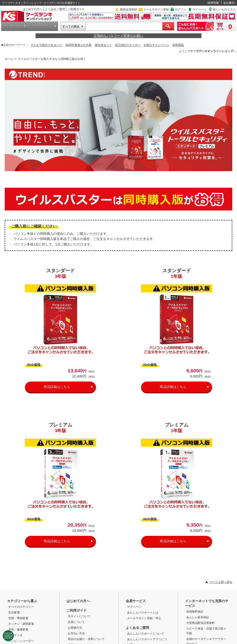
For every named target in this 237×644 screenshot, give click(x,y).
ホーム (9, 59)
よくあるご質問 (55, 9)
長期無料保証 (195, 612)
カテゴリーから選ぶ (17, 26)
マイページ (200, 9)
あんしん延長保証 (198, 617)
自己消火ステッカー (128, 45)
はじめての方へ (32, 9)
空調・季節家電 (18, 618)
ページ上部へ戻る (221, 582)
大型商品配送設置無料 (201, 623)
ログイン (181, 9)
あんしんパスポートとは (143, 613)
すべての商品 (71, 27)
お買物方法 (75, 628)
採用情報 (213, 3)
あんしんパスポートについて (146, 634)
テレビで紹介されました (46, 45)
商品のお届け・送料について (86, 639)
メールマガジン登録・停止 (144, 618)
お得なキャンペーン (156, 45)
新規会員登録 (128, 9)
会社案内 (229, 3)
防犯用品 (178, 45)
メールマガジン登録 (156, 9)
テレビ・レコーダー (21, 641)
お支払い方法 (76, 633)
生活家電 (14, 613)
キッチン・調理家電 (21, 624)
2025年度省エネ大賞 (79, 45)
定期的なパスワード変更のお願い (118, 36)
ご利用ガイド (76, 9)
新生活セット (103, 45)
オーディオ (15, 635)
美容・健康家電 (18, 630)
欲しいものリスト (224, 9)
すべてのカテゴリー (21, 607)
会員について (76, 622)
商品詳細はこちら (57, 387)
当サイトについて (79, 616)
